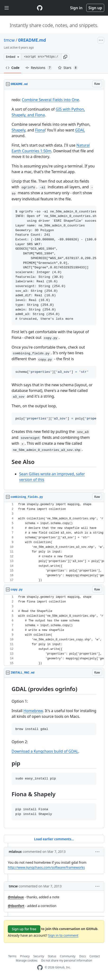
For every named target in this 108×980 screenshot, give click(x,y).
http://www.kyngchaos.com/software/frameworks (46, 867)
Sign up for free (24, 929)
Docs (82, 956)
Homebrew (33, 711)
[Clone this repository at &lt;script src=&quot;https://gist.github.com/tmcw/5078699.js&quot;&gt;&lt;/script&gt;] (41, 57)
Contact (95, 956)
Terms (12, 956)
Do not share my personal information (67, 960)
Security (39, 956)
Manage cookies (27, 960)
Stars (68, 68)
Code (13, 68)
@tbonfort (16, 906)
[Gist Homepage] (40, 8)
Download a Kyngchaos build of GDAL (45, 751)
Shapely (18, 130)
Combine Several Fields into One (50, 100)
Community (68, 956)
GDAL (80, 130)
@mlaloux (16, 897)
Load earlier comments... (54, 839)
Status (52, 956)
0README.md (32, 40)
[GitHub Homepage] (40, 968)
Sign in (76, 8)
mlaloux (15, 852)
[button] (65, 57)
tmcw (9, 40)
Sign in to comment (63, 935)
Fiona (40, 130)
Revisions (39, 68)
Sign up (95, 8)
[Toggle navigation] (7, 8)
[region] (54, 290)
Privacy (25, 956)
